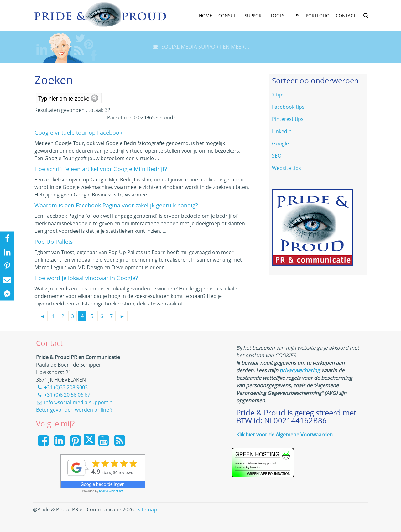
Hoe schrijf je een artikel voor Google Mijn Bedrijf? (101, 169)
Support (254, 16)
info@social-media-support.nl (75, 402)
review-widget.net (111, 491)
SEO (277, 156)
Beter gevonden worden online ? (74, 410)
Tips (295, 16)
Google (280, 143)
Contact (346, 16)
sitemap (147, 509)
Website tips (286, 168)
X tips (278, 95)
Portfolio (318, 16)
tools (277, 16)
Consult (228, 16)
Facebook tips (288, 107)
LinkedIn (282, 131)
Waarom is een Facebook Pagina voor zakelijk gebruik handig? (116, 205)
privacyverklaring (300, 370)
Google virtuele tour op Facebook (78, 133)
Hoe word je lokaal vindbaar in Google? (86, 278)
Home (206, 16)
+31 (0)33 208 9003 (62, 387)
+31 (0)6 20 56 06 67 (63, 395)
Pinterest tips (288, 119)
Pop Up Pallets (54, 242)
